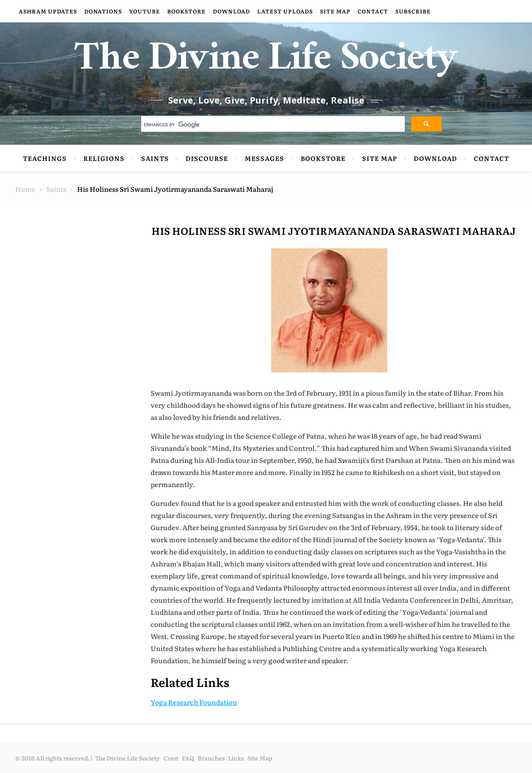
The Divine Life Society (266, 63)
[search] (272, 125)
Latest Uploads (285, 11)
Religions (104, 158)
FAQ (188, 758)
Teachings (45, 158)
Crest (171, 758)
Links (236, 758)
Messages (264, 158)
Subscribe (413, 11)
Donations (103, 11)
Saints (155, 158)
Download (231, 11)
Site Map (335, 11)
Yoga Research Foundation (194, 702)
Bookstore (186, 11)
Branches (211, 758)
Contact (373, 11)
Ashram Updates (48, 11)
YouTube (145, 11)
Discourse (207, 158)
